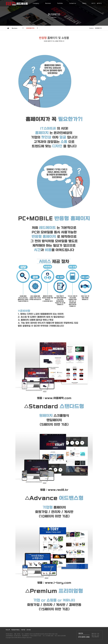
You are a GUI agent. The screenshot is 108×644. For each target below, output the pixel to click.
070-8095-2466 (84, 637)
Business (48, 3)
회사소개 (8, 630)
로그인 (93, 3)
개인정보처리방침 (15, 630)
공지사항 (29, 630)
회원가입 (99, 3)
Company (36, 3)
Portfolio (60, 3)
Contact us (73, 3)
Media (84, 3)
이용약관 (23, 630)
